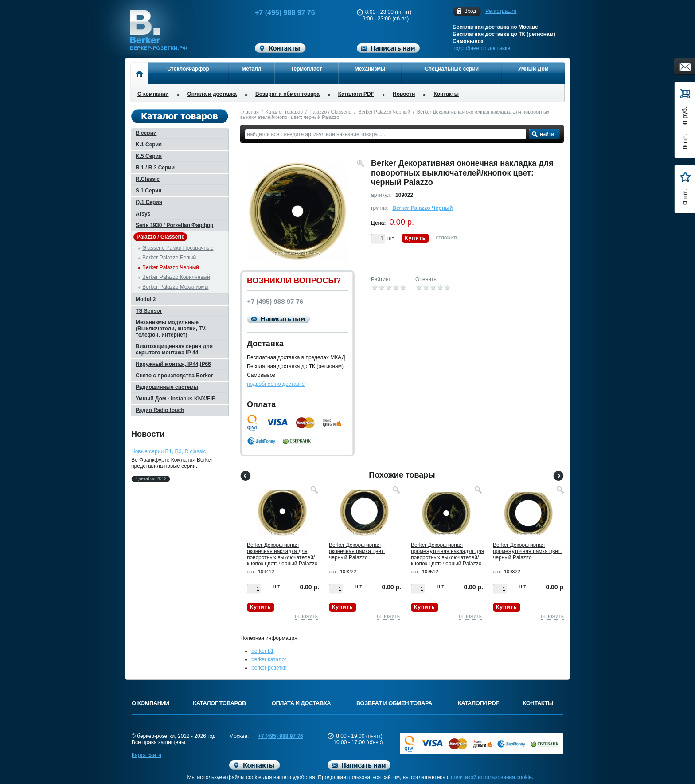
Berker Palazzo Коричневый (176, 277)
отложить (447, 238)
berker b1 (263, 651)
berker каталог (269, 659)
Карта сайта (146, 755)
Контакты (446, 94)
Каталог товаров (284, 112)
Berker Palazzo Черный (384, 112)
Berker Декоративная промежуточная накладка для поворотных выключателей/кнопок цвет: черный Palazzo (447, 554)
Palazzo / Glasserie (330, 112)
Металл (251, 69)
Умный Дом (533, 69)
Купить (415, 238)
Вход (470, 11)
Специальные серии (452, 69)
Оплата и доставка (212, 94)
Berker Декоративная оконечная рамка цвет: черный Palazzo (357, 551)
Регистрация (501, 11)
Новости (404, 94)
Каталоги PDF (356, 94)
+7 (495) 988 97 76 (277, 13)
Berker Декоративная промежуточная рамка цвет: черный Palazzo (527, 551)
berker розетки (269, 668)
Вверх (598, 756)
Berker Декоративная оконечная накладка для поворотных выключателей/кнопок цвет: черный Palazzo (282, 554)
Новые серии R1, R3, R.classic (168, 451)
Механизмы (370, 69)
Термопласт (307, 69)
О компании (153, 94)
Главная (250, 112)
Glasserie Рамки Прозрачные (178, 248)
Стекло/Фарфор (188, 69)
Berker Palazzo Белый (169, 258)
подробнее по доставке (481, 48)
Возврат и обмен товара (287, 94)
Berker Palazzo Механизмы (176, 287)
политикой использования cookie (491, 777)
